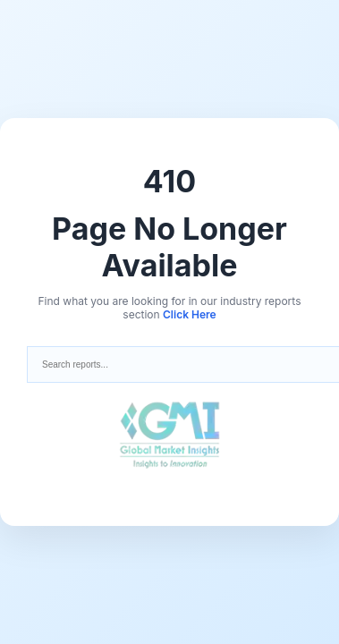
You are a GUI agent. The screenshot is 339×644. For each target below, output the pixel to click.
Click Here (190, 314)
